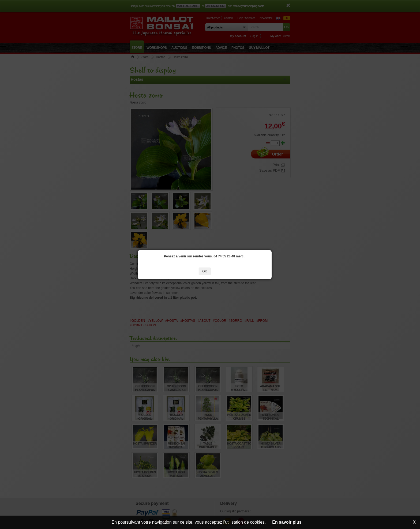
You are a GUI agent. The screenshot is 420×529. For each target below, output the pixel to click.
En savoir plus (287, 522)
